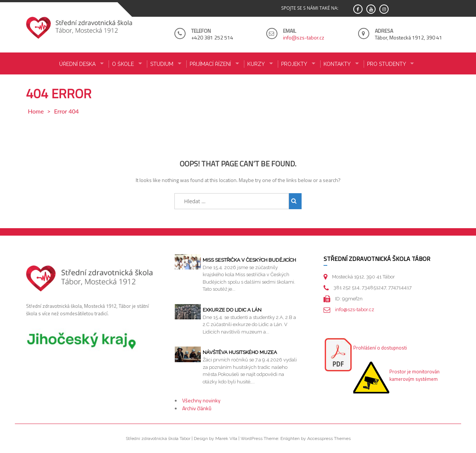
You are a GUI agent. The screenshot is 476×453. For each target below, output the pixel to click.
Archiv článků (197, 408)
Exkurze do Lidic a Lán (232, 310)
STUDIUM (162, 64)
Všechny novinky (201, 400)
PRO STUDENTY (387, 64)
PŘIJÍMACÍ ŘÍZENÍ (210, 64)
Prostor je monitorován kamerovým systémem (414, 375)
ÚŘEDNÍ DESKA (77, 64)
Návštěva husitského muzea (240, 352)
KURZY (256, 64)
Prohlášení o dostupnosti (380, 348)
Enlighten (290, 438)
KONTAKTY (337, 64)
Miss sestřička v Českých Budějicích (249, 260)
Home (36, 111)
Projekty (294, 64)
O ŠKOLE (123, 64)
